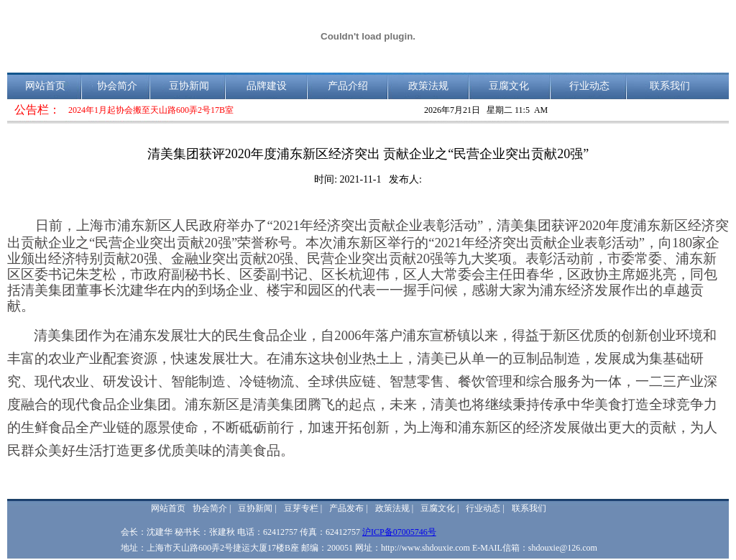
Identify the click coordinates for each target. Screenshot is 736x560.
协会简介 (117, 86)
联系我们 (670, 86)
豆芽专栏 (301, 508)
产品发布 (346, 508)
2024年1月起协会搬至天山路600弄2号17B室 (151, 110)
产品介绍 (348, 86)
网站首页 (45, 86)
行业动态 (589, 86)
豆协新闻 (189, 86)
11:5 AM (531, 110)
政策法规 (428, 86)
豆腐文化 (509, 86)
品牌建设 (267, 86)
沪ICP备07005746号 (399, 532)
